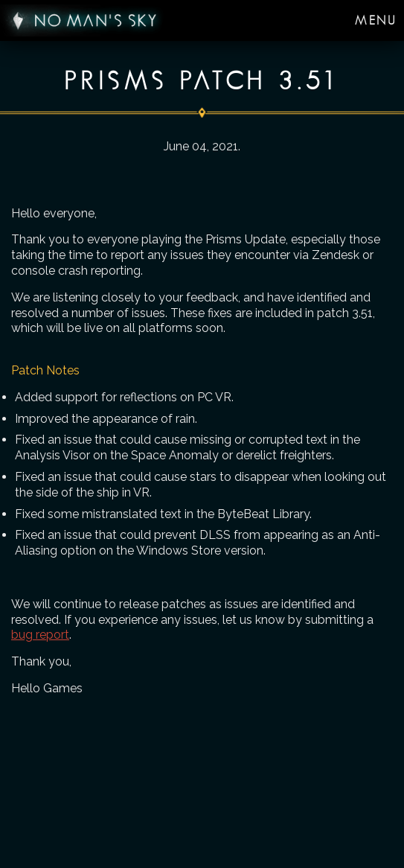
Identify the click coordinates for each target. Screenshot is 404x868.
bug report (40, 635)
